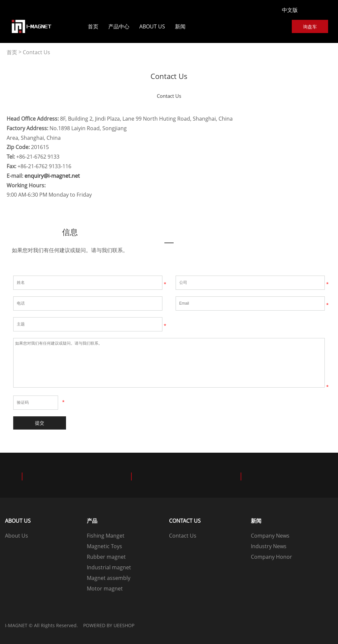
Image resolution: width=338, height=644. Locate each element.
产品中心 (119, 26)
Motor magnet (105, 588)
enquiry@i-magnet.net (52, 176)
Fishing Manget (106, 536)
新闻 (180, 26)
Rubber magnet (106, 557)
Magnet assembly (109, 578)
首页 (93, 26)
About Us (152, 26)
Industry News (269, 546)
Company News (270, 536)
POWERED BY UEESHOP (109, 625)
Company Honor (271, 557)
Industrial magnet (109, 567)
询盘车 (310, 27)
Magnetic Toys (104, 546)
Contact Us (36, 52)
